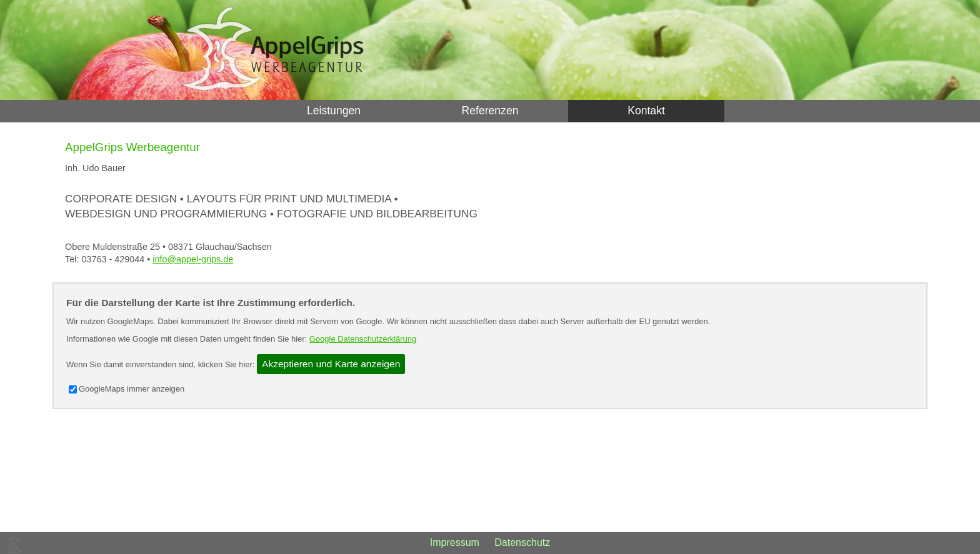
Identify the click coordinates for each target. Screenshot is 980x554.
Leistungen (334, 111)
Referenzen (490, 111)
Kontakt (646, 111)
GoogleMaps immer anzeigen (127, 389)
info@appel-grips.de (193, 259)
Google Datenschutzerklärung (363, 339)
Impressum (455, 542)
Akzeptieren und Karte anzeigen (331, 364)
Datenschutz (522, 542)
